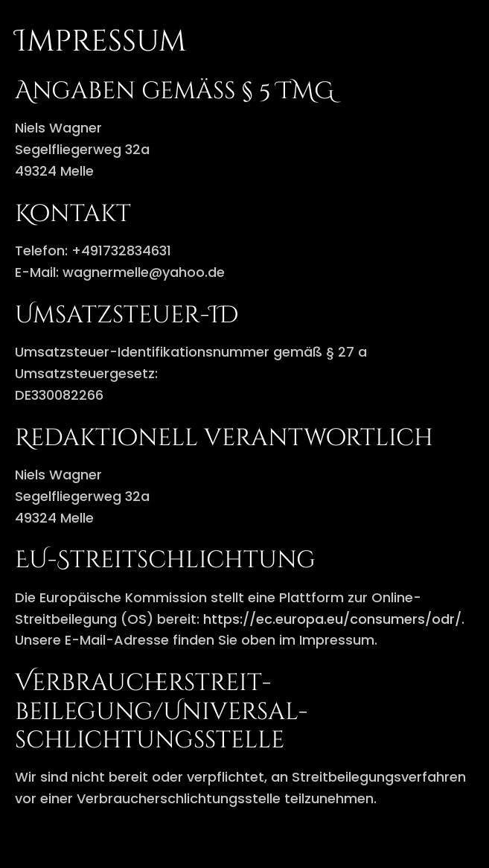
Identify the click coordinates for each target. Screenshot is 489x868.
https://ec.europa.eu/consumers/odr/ (332, 619)
